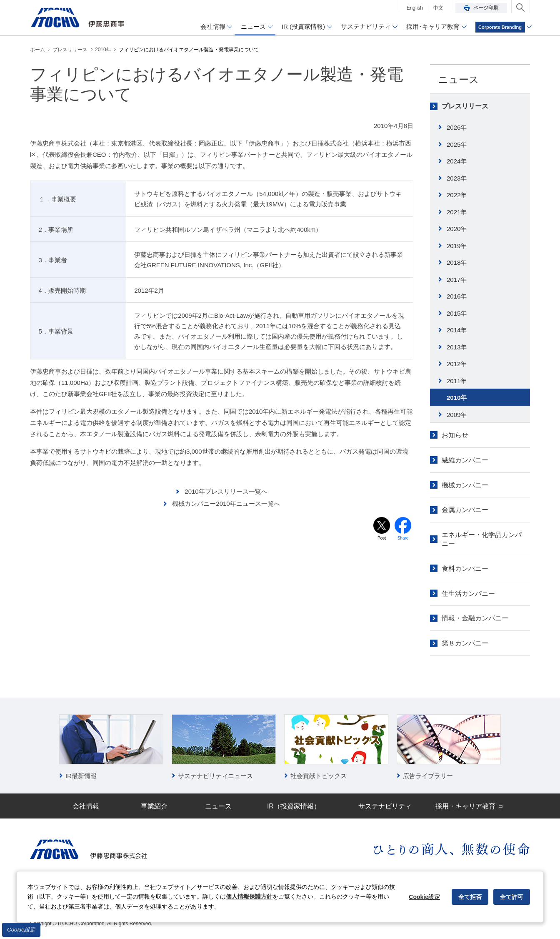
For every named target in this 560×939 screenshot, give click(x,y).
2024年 (457, 161)
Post (382, 538)
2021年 (457, 212)
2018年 (457, 262)
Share (403, 538)
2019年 (457, 246)
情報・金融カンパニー (475, 618)
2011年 (457, 381)
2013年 (457, 347)
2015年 (457, 313)
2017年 (457, 280)
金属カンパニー (465, 510)
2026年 (457, 127)
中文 (438, 8)
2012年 (457, 364)
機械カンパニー (465, 485)
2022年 (457, 195)
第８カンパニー (465, 643)
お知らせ (455, 435)
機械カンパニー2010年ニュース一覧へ (226, 503)
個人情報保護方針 (249, 896)
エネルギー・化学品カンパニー (482, 539)
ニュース (459, 79)
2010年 (457, 398)
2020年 (457, 229)
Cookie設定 (21, 930)
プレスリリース (465, 106)
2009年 (457, 415)
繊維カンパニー (465, 460)
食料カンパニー (465, 569)
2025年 (457, 144)
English (415, 8)
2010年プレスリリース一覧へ (226, 491)
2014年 (457, 330)
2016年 (457, 296)
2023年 (457, 178)
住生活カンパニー (468, 594)
